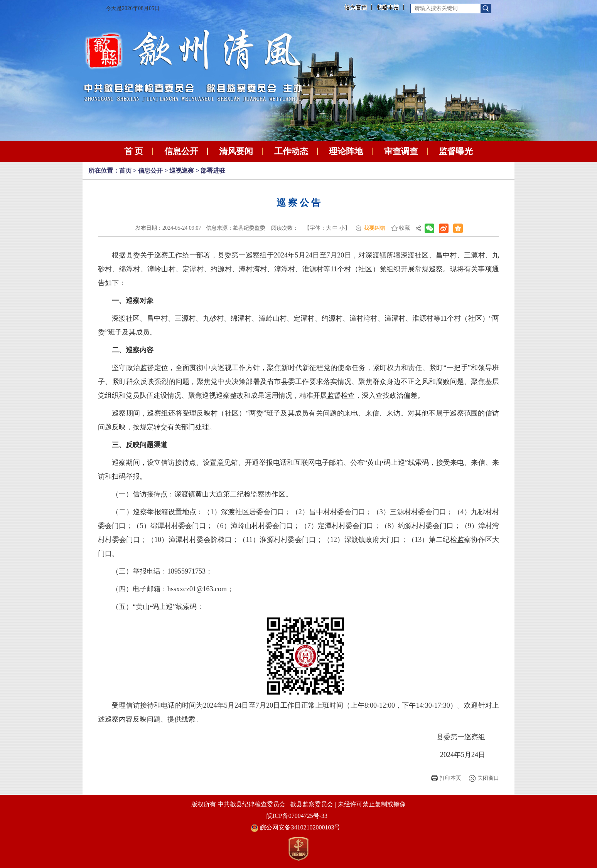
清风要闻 (236, 151)
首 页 (134, 151)
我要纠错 (374, 228)
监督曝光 (456, 151)
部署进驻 (213, 171)
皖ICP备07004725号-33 (297, 816)
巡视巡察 (182, 171)
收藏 (405, 228)
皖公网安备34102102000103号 (296, 827)
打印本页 (450, 778)
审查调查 (401, 151)
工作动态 (291, 151)
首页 (125, 171)
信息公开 (181, 151)
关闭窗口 (488, 778)
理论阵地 (346, 151)
